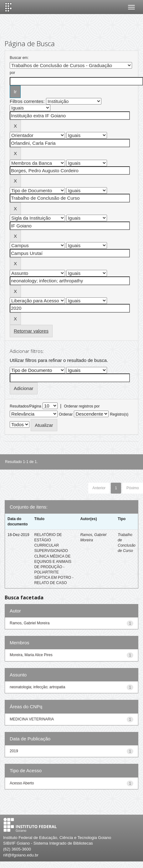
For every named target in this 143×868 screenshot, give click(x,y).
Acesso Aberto (22, 783)
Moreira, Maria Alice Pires (31, 655)
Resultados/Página (26, 406)
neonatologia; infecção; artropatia (37, 687)
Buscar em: (19, 58)
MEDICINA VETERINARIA (32, 719)
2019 (14, 751)
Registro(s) (119, 414)
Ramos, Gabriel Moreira (30, 623)
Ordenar (66, 414)
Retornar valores (31, 331)
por (12, 73)
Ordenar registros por (82, 406)
